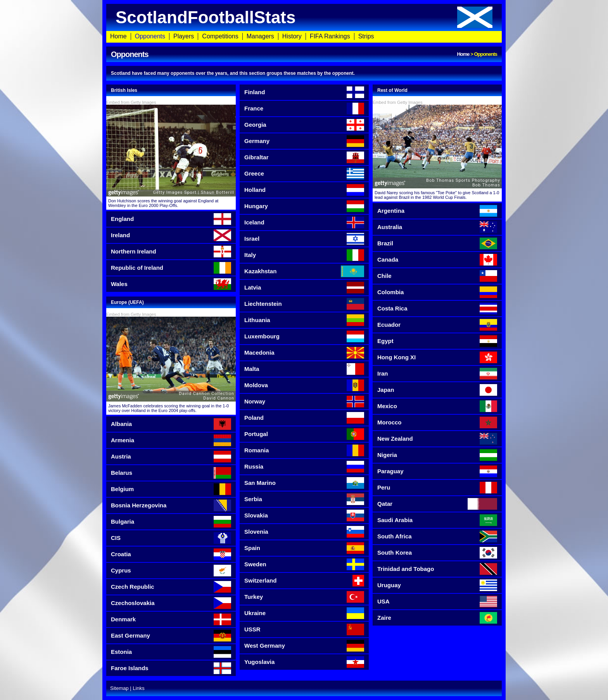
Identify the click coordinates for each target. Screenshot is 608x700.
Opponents (150, 36)
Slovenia (304, 532)
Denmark (171, 619)
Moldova (304, 385)
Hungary (304, 206)
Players (184, 36)
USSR (304, 629)
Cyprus (171, 571)
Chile (437, 276)
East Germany (171, 636)
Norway (304, 402)
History (292, 36)
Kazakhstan (304, 271)
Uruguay (437, 585)
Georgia (304, 125)
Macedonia (304, 353)
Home (118, 36)
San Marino (304, 483)
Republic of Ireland (171, 268)
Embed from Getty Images (131, 102)
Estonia (171, 652)
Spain (304, 548)
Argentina (437, 211)
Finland (304, 92)
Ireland (171, 235)
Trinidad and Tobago (437, 569)
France (304, 109)
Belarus (171, 473)
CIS (171, 538)
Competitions (220, 36)
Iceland (304, 222)
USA (437, 602)
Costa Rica (437, 309)
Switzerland (304, 581)
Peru (437, 488)
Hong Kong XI (437, 357)
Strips (366, 36)
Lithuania (304, 320)
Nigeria (437, 455)
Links (138, 688)
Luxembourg (304, 336)
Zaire (437, 618)
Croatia (171, 554)
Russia (304, 467)
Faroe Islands (171, 668)
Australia (437, 227)
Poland (304, 418)
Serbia (304, 499)
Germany (304, 141)
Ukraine (304, 613)
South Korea (437, 553)
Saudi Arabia (437, 520)
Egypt (437, 341)
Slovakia (304, 516)
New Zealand (437, 439)
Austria (171, 457)
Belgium (171, 489)
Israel (304, 239)
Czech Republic (171, 587)
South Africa (437, 536)
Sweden (304, 564)
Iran (437, 374)
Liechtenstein (304, 304)
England (171, 219)
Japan (437, 390)
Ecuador (437, 325)
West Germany (304, 646)
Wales (171, 284)
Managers (260, 36)
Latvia (304, 288)
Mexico (437, 406)
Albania (171, 424)
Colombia (437, 292)
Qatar (437, 504)
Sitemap (119, 688)
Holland (304, 190)
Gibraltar (304, 157)
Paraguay (437, 471)
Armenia (171, 440)
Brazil (437, 243)
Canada (437, 260)
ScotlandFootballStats (304, 17)
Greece (304, 174)
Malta (304, 369)
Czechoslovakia (171, 603)
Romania (304, 450)
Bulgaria (171, 522)
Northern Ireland (171, 252)
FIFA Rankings (330, 36)
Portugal (304, 434)
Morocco (437, 422)
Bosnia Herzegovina (171, 505)
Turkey (304, 597)
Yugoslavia (304, 662)
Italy (304, 255)
